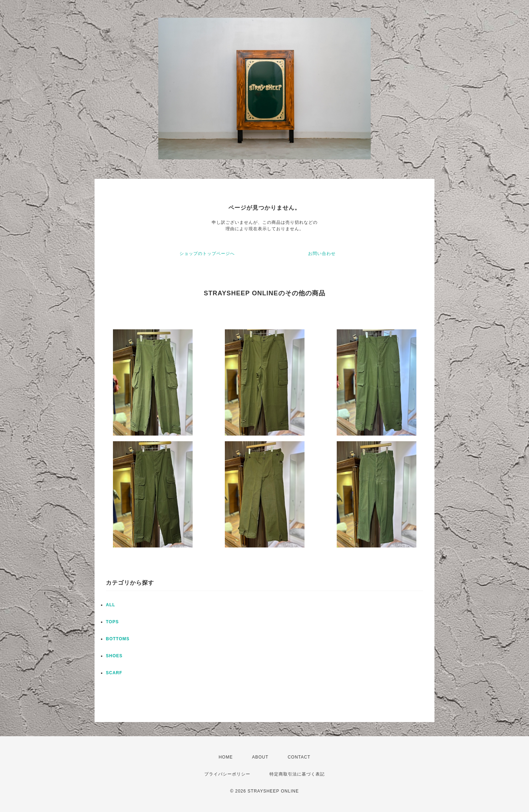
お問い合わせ (322, 254)
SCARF (114, 673)
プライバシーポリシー (227, 774)
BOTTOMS (118, 639)
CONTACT (299, 757)
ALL (110, 605)
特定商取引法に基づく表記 (297, 774)
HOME (226, 757)
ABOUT (260, 757)
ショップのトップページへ (207, 254)
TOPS (112, 622)
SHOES (114, 656)
